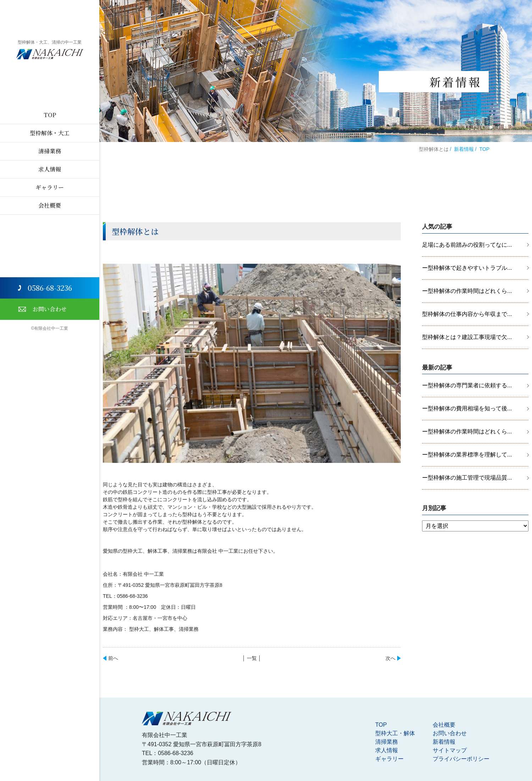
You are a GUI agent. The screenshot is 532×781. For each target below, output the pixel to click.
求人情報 (50, 169)
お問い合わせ (50, 309)
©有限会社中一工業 (50, 328)
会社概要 (50, 205)
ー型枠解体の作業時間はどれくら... (467, 291)
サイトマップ (450, 750)
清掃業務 (50, 151)
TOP (50, 115)
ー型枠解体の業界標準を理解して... (467, 455)
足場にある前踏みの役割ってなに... (467, 245)
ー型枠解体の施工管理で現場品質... (467, 478)
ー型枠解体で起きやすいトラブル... (467, 268)
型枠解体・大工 (50, 133)
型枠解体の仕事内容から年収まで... (467, 314)
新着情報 (464, 149)
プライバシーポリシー (461, 759)
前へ (113, 658)
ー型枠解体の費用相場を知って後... (467, 408)
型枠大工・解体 (395, 733)
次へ (390, 658)
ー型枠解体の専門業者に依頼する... (467, 385)
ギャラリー (50, 187)
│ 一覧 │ (252, 658)
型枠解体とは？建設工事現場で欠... (467, 337)
